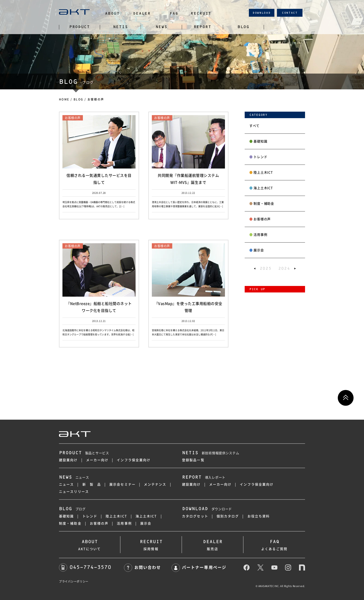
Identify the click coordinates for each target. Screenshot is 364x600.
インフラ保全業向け (134, 460)
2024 (284, 268)
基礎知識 (258, 141)
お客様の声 (260, 219)
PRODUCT (80, 27)
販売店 (213, 544)
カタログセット (195, 516)
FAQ (174, 13)
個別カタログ (228, 516)
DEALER (142, 13)
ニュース (74, 477)
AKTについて (89, 544)
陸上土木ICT (261, 172)
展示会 (257, 250)
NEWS (161, 27)
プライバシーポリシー (74, 581)
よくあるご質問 (274, 544)
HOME (64, 99)
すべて (254, 126)
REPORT (202, 27)
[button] (255, 268)
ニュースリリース (74, 492)
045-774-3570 (85, 567)
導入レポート (204, 477)
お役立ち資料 (259, 516)
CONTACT (290, 13)
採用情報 (151, 544)
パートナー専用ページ (199, 567)
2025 (266, 268)
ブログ (72, 509)
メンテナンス (155, 484)
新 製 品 (92, 484)
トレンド (258, 157)
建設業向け (68, 460)
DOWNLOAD (262, 13)
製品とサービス (84, 453)
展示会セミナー (122, 484)
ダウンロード (207, 509)
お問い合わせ (142, 567)
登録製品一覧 (193, 460)
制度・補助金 (262, 204)
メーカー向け (97, 460)
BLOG (243, 27)
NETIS (120, 27)
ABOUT (112, 13)
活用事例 (258, 235)
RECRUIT (201, 13)
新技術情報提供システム (211, 453)
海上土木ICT (261, 188)
